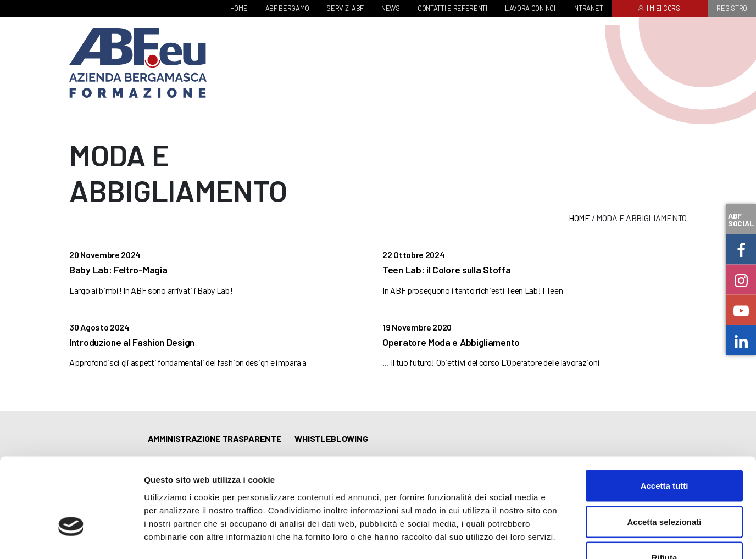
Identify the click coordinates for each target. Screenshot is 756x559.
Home (579, 218)
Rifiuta (665, 487)
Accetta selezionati (664, 451)
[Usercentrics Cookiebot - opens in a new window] (71, 538)
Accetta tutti (665, 415)
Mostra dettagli (578, 537)
